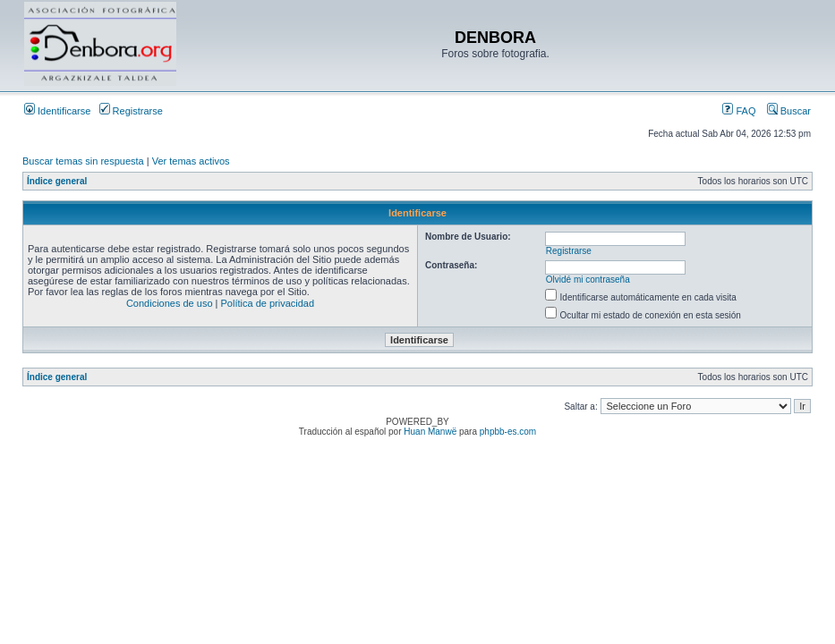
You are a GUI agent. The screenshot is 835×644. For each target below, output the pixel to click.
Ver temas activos (191, 161)
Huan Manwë (430, 432)
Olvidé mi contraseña (588, 280)
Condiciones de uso (170, 303)
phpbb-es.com (508, 432)
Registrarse (131, 111)
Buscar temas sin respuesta (83, 161)
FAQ (739, 111)
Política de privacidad (268, 303)
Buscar (789, 111)
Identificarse (57, 111)
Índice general (57, 181)
